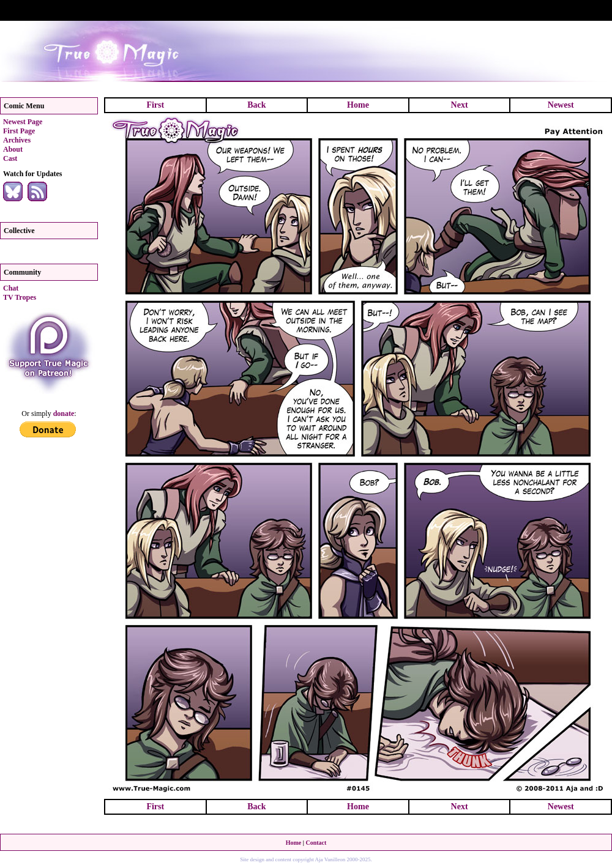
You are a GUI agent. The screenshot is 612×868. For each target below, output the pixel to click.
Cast (10, 158)
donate (64, 414)
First (155, 105)
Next (460, 105)
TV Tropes (20, 297)
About (13, 149)
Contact (316, 843)
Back (256, 105)
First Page (19, 131)
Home (358, 105)
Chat (11, 288)
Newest (561, 105)
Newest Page (23, 122)
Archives (17, 140)
